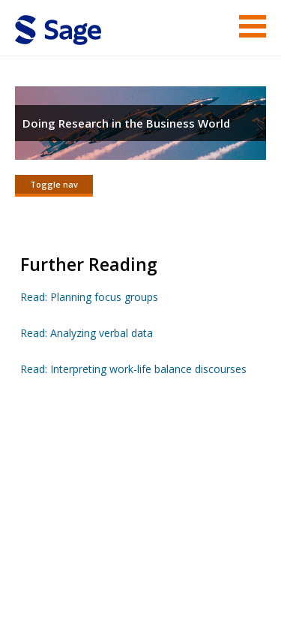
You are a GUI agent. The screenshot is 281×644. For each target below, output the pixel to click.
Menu (253, 26)
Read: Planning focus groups (89, 297)
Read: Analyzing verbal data (87, 333)
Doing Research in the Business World (126, 123)
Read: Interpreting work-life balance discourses (133, 369)
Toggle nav (54, 184)
